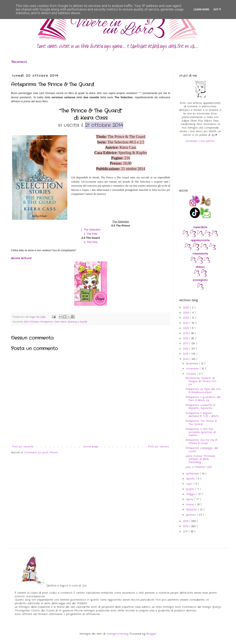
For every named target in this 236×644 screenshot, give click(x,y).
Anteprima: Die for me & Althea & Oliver (201, 441)
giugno (191, 489)
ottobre (191, 374)
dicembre (193, 364)
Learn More (201, 10)
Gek (84, 586)
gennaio (191, 515)
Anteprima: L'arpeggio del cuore (202, 450)
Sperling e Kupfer (78, 322)
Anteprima (47, 322)
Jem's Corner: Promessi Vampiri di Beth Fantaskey (200, 459)
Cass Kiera (60, 322)
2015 (186, 354)
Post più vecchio (159, 447)
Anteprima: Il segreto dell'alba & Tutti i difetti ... (203, 415)
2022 (187, 318)
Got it (217, 10)
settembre (193, 474)
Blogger (151, 634)
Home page (91, 447)
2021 (186, 323)
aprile (190, 499)
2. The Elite (91, 234)
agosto (191, 479)
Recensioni (19, 62)
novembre (193, 369)
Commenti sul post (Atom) (41, 452)
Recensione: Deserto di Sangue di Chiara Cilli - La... (202, 381)
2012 (186, 526)
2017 (186, 343)
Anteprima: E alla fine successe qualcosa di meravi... (201, 432)
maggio (191, 494)
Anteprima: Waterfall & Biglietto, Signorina (200, 407)
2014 (186, 359)
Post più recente (23, 447)
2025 (187, 308)
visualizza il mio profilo (200, 141)
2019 (186, 333)
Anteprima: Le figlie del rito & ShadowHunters (203, 391)
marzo (191, 504)
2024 (187, 313)
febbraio (192, 510)
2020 (187, 328)
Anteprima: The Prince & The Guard (201, 422)
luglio (190, 484)
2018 (186, 338)
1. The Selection (91, 230)
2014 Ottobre (31, 322)
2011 (186, 531)
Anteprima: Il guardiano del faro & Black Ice (203, 399)
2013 (186, 521)
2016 (186, 349)
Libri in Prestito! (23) (198, 467)
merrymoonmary (117, 634)
